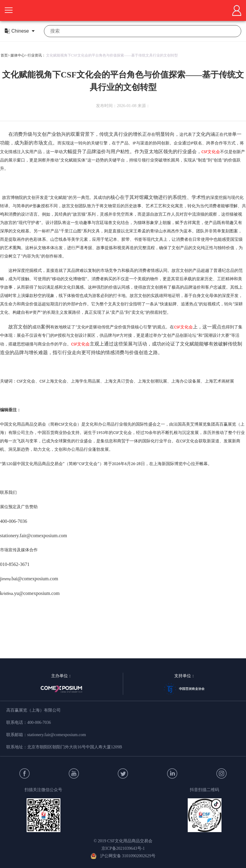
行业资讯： (36, 55)
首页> (5, 55)
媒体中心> (19, 55)
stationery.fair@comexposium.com (56, 735)
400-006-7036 (39, 722)
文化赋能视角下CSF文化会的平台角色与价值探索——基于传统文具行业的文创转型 (112, 55)
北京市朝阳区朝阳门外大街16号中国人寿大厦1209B (75, 747)
